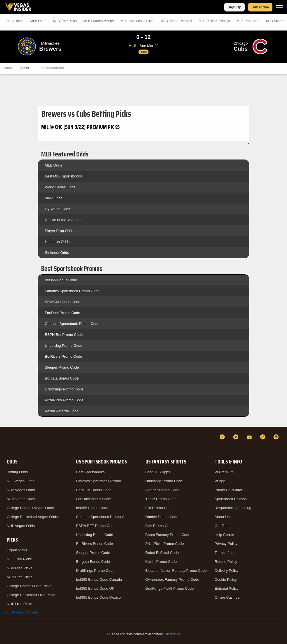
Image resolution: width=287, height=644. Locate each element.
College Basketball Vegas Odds (32, 517)
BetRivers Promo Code (63, 356)
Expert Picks (17, 550)
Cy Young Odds (57, 209)
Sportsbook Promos (231, 499)
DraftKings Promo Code (64, 389)
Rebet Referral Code (162, 553)
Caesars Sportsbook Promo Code (72, 324)
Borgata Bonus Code (62, 378)
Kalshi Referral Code (62, 411)
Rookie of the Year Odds (65, 220)
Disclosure (172, 634)
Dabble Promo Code (162, 517)
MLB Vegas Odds (21, 499)
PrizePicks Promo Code (64, 400)
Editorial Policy (227, 588)
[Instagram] (277, 437)
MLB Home (15, 21)
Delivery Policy (227, 571)
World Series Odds (60, 187)
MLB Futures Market (99, 21)
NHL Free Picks (19, 604)
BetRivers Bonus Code (94, 544)
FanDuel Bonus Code (93, 499)
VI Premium (224, 472)
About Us (222, 517)
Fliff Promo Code (159, 508)
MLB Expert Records (176, 21)
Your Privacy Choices (21, 612)
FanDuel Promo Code (63, 313)
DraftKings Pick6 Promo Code (170, 588)
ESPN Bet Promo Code (64, 335)
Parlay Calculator (229, 490)
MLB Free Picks (20, 577)
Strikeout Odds (57, 253)
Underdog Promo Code (64, 346)
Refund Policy (226, 562)
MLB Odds (38, 21)
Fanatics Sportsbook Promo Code (72, 291)
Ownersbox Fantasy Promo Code (172, 579)
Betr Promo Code (159, 526)
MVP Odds (54, 198)
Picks (25, 68)
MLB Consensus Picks (137, 21)
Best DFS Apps (158, 472)
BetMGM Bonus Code (63, 302)
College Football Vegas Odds (30, 508)
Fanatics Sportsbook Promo (98, 481)
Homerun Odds (57, 242)
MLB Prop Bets (248, 21)
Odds (8, 68)
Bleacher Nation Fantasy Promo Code (176, 571)
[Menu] (279, 7)
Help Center (224, 535)
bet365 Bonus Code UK (95, 588)
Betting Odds (17, 472)
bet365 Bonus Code (61, 280)
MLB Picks (65, 21)
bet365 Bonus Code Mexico (98, 597)
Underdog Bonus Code (94, 535)
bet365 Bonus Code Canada (99, 579)
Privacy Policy (226, 544)
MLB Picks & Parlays (214, 21)
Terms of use (225, 553)
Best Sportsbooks (90, 472)
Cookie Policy (226, 579)
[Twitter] (237, 437)
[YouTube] (250, 437)
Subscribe (260, 7)
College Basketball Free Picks (31, 595)
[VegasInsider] (7, 442)
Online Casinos (227, 597)
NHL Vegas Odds (21, 526)
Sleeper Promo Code (62, 367)
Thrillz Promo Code (161, 499)
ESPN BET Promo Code (96, 526)
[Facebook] (223, 437)
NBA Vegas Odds (21, 490)
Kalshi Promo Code (161, 562)
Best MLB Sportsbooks (63, 176)
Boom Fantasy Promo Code (168, 535)
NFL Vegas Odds (21, 481)
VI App (220, 481)
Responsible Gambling (233, 508)
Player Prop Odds (59, 231)
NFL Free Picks (19, 559)
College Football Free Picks (29, 586)
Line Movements (51, 68)
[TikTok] (263, 437)
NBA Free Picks (19, 568)
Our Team (223, 526)
